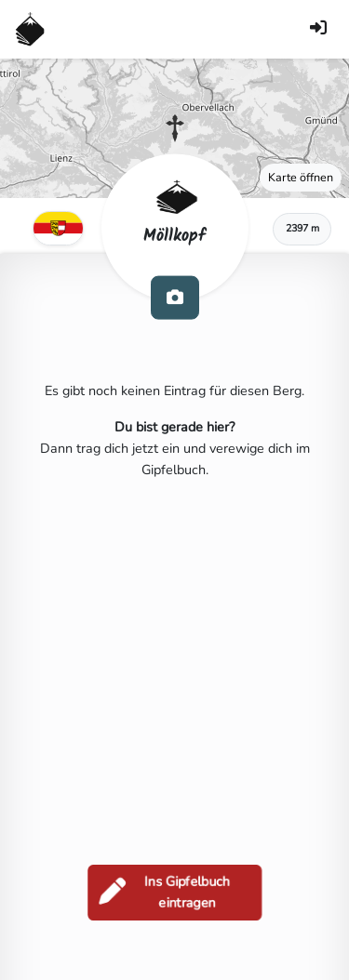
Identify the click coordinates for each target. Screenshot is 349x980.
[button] (175, 128)
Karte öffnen (301, 177)
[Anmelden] (318, 29)
